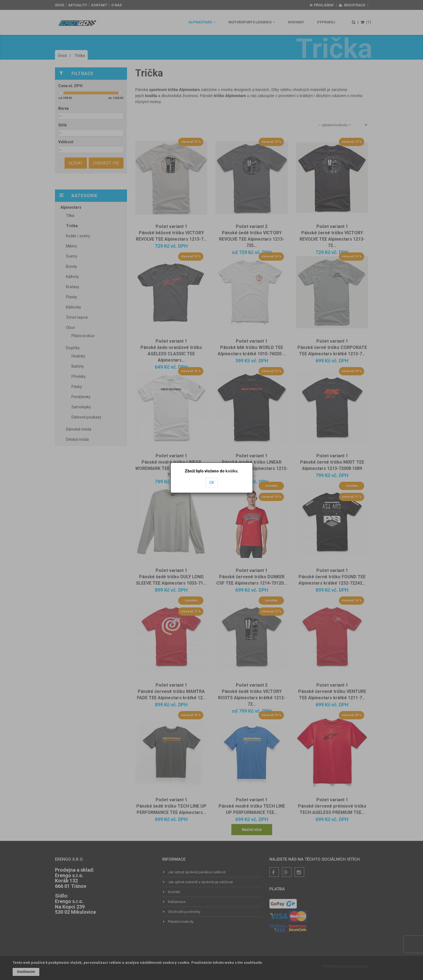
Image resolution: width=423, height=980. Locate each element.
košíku (231, 471)
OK (212, 483)
